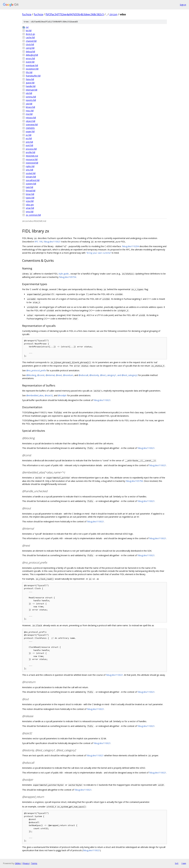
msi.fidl (29, 114)
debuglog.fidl (32, 55)
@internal (50, 375)
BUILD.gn (30, 34)
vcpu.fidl (30, 201)
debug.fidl (30, 52)
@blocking (31, 375)
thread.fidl (31, 191)
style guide (64, 274)
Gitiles (18, 863)
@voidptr (62, 395)
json (184, 863)
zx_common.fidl (33, 215)
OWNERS (30, 128)
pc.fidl (29, 135)
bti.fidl (29, 31)
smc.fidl (29, 170)
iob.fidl (29, 93)
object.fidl (30, 121)
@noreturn (68, 375)
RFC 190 (39, 242)
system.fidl (31, 184)
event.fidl (30, 62)
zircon (113, 14)
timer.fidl (30, 194)
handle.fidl (31, 86)
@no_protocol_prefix (36, 370)
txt (177, 863)
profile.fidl (30, 152)
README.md (32, 156)
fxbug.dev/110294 (130, 246)
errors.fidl (30, 58)
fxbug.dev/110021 (52, 242)
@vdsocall (83, 375)
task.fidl (29, 187)
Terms (34, 863)
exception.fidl (32, 69)
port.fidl (29, 145)
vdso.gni (30, 205)
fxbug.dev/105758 (134, 481)
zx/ (27, 27)
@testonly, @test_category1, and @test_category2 (113, 375)
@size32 (49, 395)
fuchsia (27, 14)
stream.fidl (31, 177)
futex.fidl (30, 79)
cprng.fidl (30, 48)
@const (41, 375)
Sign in (183, 5)
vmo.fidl (30, 212)
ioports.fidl (31, 100)
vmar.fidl (30, 208)
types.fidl (30, 198)
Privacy (26, 863)
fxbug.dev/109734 (68, 277)
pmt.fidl (29, 142)
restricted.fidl (32, 163)
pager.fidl (30, 131)
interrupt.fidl (32, 90)
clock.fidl (30, 44)
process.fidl (31, 149)
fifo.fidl (29, 72)
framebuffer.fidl (33, 76)
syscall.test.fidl (33, 180)
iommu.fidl (31, 97)
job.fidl (29, 104)
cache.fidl (30, 37)
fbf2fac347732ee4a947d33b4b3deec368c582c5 (75, 14)
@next (59, 375)
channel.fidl (31, 41)
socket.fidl (31, 173)
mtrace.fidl (31, 118)
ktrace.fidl (30, 107)
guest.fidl (30, 83)
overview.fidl (32, 125)
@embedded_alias (35, 395)
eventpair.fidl (32, 65)
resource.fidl (32, 159)
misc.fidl (30, 111)
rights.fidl (30, 166)
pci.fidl (29, 138)
